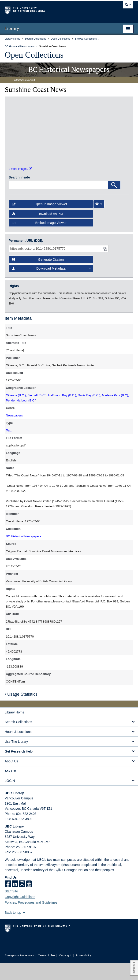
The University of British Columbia (50, 10)
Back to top (15, 929)
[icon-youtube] (29, 901)
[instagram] (22, 901)
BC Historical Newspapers (24, 553)
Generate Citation (38, 276)
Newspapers (14, 432)
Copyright (65, 972)
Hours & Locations (18, 748)
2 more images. (20, 186)
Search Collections (18, 739)
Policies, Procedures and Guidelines (31, 919)
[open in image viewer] (24, 121)
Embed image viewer (39, 239)
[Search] (114, 201)
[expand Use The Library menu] (133, 758)
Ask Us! (10, 788)
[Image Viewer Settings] (99, 220)
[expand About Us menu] (133, 778)
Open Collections (34, 55)
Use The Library (16, 758)
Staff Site (11, 908)
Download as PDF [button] (38, 230)
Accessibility (83, 972)
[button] (24, 929)
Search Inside (19, 194)
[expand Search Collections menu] (133, 739)
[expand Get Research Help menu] (133, 768)
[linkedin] (15, 901)
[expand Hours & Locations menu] (133, 748)
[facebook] (8, 901)
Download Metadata (52, 285)
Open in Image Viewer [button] (40, 220)
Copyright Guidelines (20, 913)
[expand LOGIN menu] (133, 797)
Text (9, 447)
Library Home (15, 729)
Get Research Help (19, 768)
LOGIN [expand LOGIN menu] (10, 797)
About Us (11, 778)
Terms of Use (47, 972)
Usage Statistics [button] (21, 711)
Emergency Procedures (19, 972)
